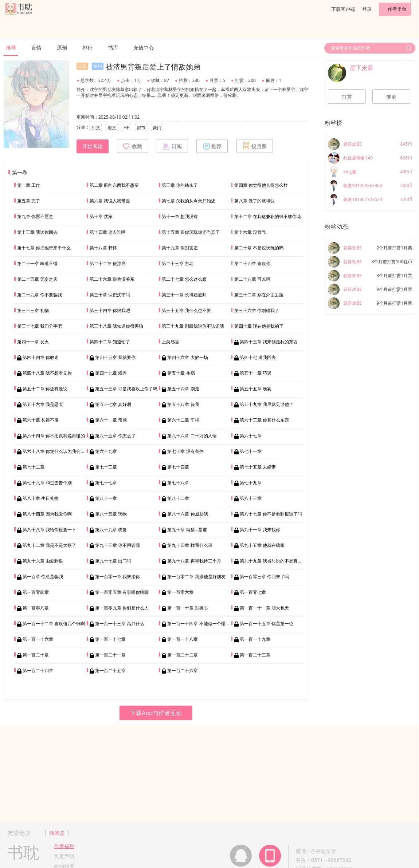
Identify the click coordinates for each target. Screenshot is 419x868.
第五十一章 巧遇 (256, 373)
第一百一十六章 (38, 639)
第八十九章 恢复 (111, 530)
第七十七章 (106, 483)
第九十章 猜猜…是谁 (187, 530)
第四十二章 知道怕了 (110, 342)
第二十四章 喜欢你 (252, 263)
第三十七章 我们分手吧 (40, 326)
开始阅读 (93, 146)
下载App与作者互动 (156, 713)
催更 (391, 97)
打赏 (347, 97)
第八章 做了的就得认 (254, 201)
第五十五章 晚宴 (256, 389)
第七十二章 (34, 467)
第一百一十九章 (255, 639)
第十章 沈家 (101, 216)
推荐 (11, 48)
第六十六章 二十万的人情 (192, 436)
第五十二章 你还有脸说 (45, 389)
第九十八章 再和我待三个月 (194, 561)
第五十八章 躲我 (183, 404)
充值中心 (144, 48)
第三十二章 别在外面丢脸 (259, 295)
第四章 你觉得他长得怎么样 (261, 185)
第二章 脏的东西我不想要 (114, 185)
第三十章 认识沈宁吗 (110, 295)
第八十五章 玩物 (111, 514)
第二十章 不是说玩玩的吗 (259, 248)
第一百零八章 (36, 608)
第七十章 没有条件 (185, 451)
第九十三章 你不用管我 (118, 545)
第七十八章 (178, 483)
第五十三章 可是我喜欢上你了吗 (126, 389)
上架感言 (171, 342)
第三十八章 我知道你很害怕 (116, 326)
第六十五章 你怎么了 (115, 436)
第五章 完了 (29, 201)
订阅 (172, 146)
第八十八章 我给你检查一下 (49, 530)
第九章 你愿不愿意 (35, 216)
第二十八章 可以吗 (252, 279)
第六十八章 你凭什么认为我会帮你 (56, 451)
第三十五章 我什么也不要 (186, 310)
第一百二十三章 (255, 655)
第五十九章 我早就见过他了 (267, 404)
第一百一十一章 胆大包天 (264, 608)
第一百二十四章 (38, 670)
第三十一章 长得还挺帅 (184, 295)
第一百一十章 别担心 (187, 608)
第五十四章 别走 (183, 389)
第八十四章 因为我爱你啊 (47, 514)
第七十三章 (106, 467)
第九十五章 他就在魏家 (262, 545)
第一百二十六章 (183, 670)
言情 (36, 48)
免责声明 (64, 856)
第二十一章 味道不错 (37, 263)
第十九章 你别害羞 (180, 248)
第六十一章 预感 (111, 420)
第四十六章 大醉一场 (187, 357)
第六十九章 (106, 451)
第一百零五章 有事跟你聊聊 (122, 592)
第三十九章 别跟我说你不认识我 (193, 326)
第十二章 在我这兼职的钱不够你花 (268, 216)
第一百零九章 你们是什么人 (122, 608)
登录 (367, 9)
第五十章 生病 (181, 373)
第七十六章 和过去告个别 (47, 483)
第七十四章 (178, 467)
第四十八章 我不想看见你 (47, 373)
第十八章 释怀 (103, 248)
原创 (62, 48)
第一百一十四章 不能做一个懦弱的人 (203, 624)
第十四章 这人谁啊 (108, 232)
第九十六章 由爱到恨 (43, 561)
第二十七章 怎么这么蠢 (184, 279)
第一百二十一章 (110, 655)
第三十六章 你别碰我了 (257, 310)
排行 (87, 48)
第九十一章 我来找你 (260, 530)
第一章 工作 (29, 185)
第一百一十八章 (183, 639)
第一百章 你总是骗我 (43, 577)
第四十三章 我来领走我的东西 (269, 342)
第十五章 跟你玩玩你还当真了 (191, 232)
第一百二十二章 (183, 655)
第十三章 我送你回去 (37, 232)
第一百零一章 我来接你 (118, 577)
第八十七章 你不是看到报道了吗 (271, 514)
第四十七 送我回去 (258, 357)
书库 (113, 48)
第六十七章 (251, 436)
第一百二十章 (36, 655)
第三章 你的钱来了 (180, 185)
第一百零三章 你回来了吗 (264, 577)
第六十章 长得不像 (41, 420)
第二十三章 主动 (178, 263)
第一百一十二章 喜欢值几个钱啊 (54, 624)
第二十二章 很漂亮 (108, 263)
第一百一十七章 (110, 639)
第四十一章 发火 (33, 342)
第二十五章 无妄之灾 (37, 279)
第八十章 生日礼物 (41, 498)
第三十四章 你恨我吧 (110, 310)
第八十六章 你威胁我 (187, 514)
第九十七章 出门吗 (113, 561)
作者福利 (64, 846)
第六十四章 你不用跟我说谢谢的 (54, 436)
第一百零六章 (180, 592)
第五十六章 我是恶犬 (43, 404)
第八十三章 (251, 498)
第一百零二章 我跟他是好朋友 (196, 577)
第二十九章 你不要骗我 (40, 295)
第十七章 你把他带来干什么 (44, 248)
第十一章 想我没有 (180, 216)
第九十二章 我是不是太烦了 (49, 545)
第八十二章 (178, 498)
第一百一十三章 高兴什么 (120, 624)
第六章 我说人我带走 (110, 201)
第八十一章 (106, 498)
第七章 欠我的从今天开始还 (189, 201)
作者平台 (397, 9)
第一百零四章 (36, 592)
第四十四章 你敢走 (41, 357)
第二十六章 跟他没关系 (112, 279)
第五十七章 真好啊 (113, 404)
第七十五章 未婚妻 (258, 467)
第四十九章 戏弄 (111, 373)
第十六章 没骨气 (250, 232)
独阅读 (57, 833)
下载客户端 (343, 9)
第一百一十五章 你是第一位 (267, 624)
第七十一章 (251, 451)
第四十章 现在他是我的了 (259, 326)
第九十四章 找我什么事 (190, 545)
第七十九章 (251, 483)
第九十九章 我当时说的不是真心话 (273, 561)
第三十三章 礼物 (33, 310)
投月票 (255, 146)
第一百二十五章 (110, 670)
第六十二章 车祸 (183, 420)
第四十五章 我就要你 (115, 357)
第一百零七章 (253, 592)
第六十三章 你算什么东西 (264, 420)
